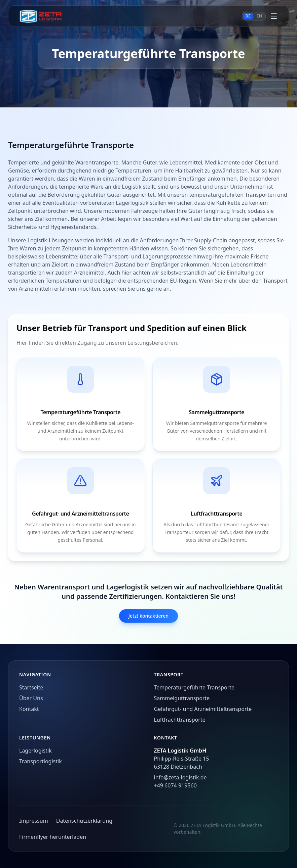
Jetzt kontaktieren (148, 616)
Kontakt (29, 709)
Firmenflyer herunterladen (53, 837)
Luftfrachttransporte (180, 720)
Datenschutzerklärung (84, 821)
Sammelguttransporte (182, 698)
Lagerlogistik (35, 751)
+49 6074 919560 (175, 785)
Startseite (31, 687)
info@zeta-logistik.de (180, 777)
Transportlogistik (41, 761)
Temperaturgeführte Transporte (194, 687)
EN (259, 16)
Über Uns (31, 698)
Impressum (34, 821)
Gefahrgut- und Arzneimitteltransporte (203, 709)
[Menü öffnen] (274, 16)
